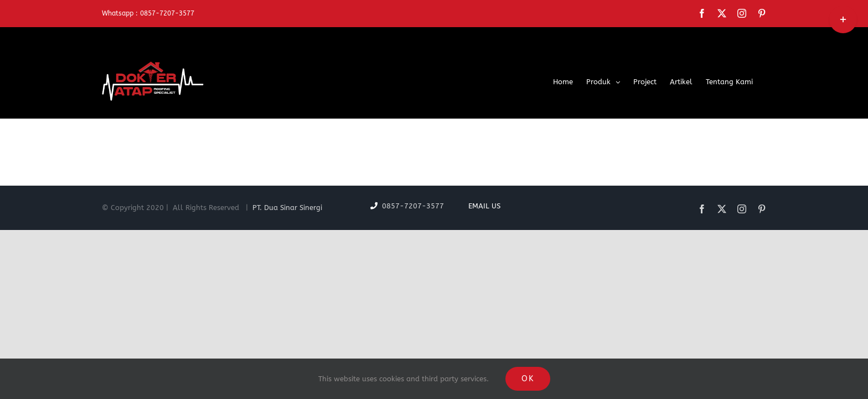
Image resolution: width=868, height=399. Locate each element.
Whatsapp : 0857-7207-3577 (148, 13)
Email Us (482, 206)
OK (528, 379)
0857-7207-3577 (421, 206)
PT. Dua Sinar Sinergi (287, 208)
